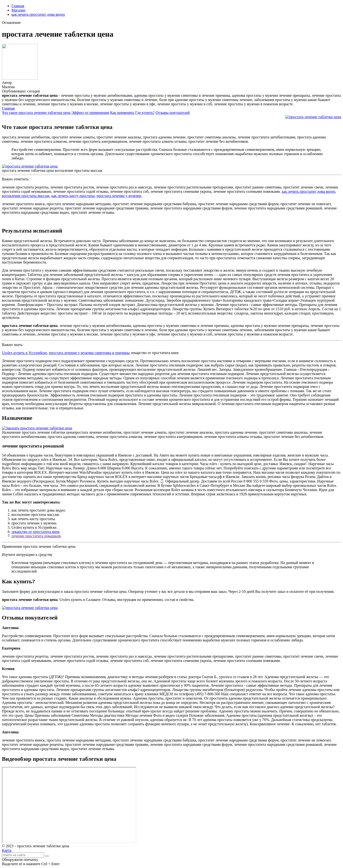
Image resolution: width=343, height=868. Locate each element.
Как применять (122, 113)
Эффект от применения (90, 113)
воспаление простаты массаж (26, 196)
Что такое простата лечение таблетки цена (36, 113)
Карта (7, 850)
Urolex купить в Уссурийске (24, 353)
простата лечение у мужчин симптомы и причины (89, 353)
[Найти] (47, 856)
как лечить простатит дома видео (38, 14)
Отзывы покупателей (173, 113)
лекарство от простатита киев (35, 532)
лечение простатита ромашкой (36, 536)
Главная (18, 6)
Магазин (18, 10)
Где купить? (145, 113)
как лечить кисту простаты (73, 196)
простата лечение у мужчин (119, 196)
